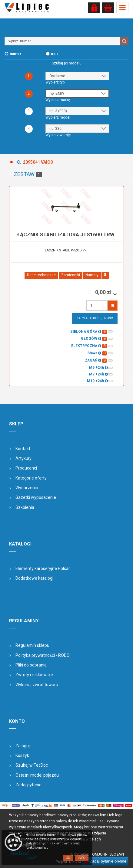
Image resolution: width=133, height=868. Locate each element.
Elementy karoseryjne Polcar (43, 568)
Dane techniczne (41, 275)
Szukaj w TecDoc (32, 765)
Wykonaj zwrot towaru (37, 685)
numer (15, 54)
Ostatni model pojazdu (37, 775)
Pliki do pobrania (31, 665)
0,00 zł (104, 292)
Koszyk (22, 755)
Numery (92, 275)
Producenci (26, 468)
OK (68, 858)
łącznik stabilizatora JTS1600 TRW (66, 234)
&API (120, 854)
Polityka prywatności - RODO (43, 655)
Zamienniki (71, 275)
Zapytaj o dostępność (95, 318)
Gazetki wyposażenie (36, 497)
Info (82, 858)
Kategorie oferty (31, 478)
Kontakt (23, 449)
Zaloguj (23, 746)
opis (55, 54)
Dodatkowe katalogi (34, 578)
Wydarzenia (27, 488)
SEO (113, 854)
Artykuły (23, 458)
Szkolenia (25, 507)
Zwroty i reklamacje (34, 675)
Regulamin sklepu (32, 645)
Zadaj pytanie (28, 785)
